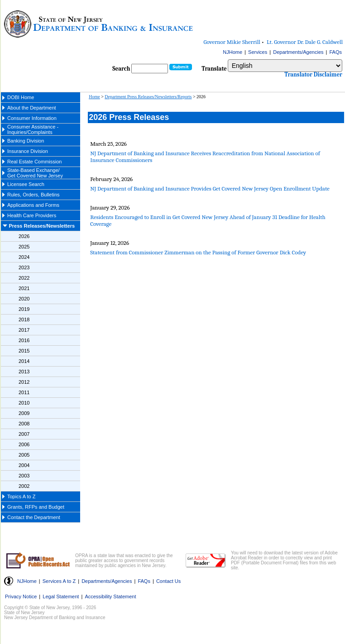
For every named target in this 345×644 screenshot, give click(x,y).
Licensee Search (26, 184)
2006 (24, 444)
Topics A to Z (21, 496)
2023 (24, 267)
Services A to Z (59, 581)
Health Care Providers (32, 215)
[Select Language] (285, 66)
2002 (24, 486)
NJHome (232, 52)
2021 (24, 288)
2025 (24, 247)
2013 (24, 372)
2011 (24, 392)
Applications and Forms (33, 205)
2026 (24, 236)
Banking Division (26, 141)
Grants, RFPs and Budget (36, 507)
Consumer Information (32, 118)
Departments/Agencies (298, 52)
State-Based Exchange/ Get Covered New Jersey (35, 173)
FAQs (335, 52)
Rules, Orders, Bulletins (34, 195)
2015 (24, 351)
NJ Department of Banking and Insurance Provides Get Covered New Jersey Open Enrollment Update (210, 188)
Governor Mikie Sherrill (232, 42)
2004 (24, 465)
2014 (24, 361)
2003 (24, 476)
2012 (24, 382)
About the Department (32, 108)
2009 (24, 413)
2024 (24, 257)
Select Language (228, 59)
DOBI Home (21, 97)
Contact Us (168, 581)
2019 (24, 309)
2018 (24, 320)
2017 (24, 330)
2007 (24, 434)
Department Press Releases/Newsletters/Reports (148, 97)
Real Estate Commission (34, 162)
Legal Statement (61, 596)
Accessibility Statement (110, 596)
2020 (24, 299)
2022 (24, 278)
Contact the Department (34, 517)
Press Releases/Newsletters (42, 226)
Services (258, 52)
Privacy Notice (21, 596)
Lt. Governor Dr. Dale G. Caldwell (305, 42)
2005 (24, 455)
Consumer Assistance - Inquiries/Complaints (33, 129)
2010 (24, 403)
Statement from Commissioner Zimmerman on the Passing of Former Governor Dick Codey (198, 252)
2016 (24, 340)
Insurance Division (28, 151)
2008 (24, 424)
